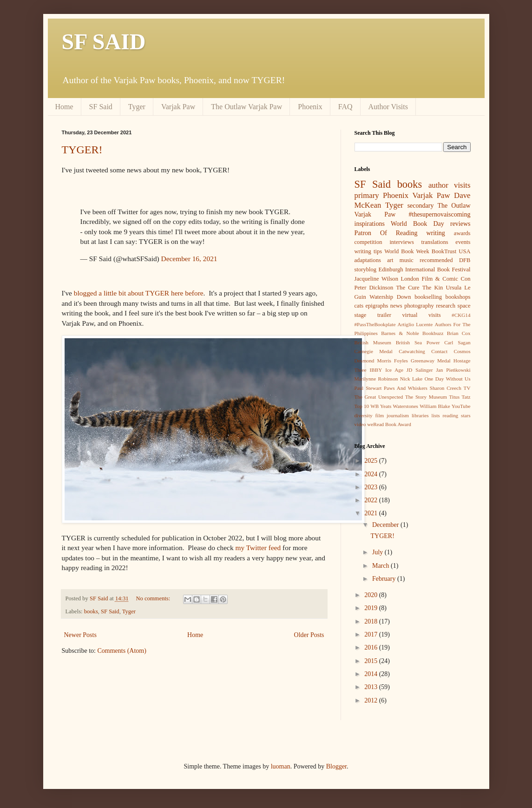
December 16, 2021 (189, 259)
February (385, 579)
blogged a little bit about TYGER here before (139, 293)
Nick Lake (411, 379)
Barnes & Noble (400, 333)
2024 (372, 474)
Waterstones (406, 406)
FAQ (345, 107)
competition (368, 242)
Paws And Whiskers (406, 388)
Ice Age (394, 370)
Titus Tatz (460, 397)
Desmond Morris (373, 361)
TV (467, 388)
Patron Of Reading (386, 233)
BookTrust (444, 251)
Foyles (401, 361)
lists (436, 415)
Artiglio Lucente (415, 324)
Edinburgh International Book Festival (425, 269)
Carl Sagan (457, 342)
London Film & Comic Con (436, 279)
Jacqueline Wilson (376, 279)
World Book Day (417, 224)
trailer (384, 315)
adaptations (368, 260)
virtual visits (422, 315)
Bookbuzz (433, 333)
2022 (372, 500)
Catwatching (412, 351)
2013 (372, 687)
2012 (372, 700)
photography (419, 306)
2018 (372, 621)
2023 (372, 487)
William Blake (435, 406)
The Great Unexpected (379, 397)
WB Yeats (381, 406)
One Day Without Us (448, 379)
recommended (436, 260)
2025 (372, 461)
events (463, 242)
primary (367, 195)
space (464, 306)
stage (361, 315)
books (91, 611)
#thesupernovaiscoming (440, 214)
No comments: (154, 598)
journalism (398, 415)
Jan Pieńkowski (453, 370)
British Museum (373, 342)
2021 (372, 513)
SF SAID (104, 42)
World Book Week (407, 251)
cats (359, 306)
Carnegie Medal (374, 351)
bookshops (458, 297)
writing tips (368, 251)
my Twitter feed (258, 548)
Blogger (336, 766)
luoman (281, 766)
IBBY (376, 370)
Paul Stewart (368, 388)
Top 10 (362, 406)
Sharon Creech (446, 388)
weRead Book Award (389, 424)
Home (64, 107)
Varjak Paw (178, 107)
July (378, 552)
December (386, 525)
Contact (439, 351)
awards (462, 233)
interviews (401, 242)
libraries (420, 415)
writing (435, 233)
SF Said (101, 107)
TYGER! (82, 150)
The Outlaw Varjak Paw (246, 107)
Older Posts (309, 635)
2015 (372, 661)
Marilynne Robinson (376, 379)
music (407, 260)
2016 (372, 647)
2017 (372, 634)
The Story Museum (426, 397)
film (380, 415)
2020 (372, 595)
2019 (372, 608)
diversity (364, 415)
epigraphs (377, 306)
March (381, 566)
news (396, 306)
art (390, 260)
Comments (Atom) (122, 651)
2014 (372, 674)
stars (466, 415)
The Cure (407, 288)
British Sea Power (418, 342)
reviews (460, 224)
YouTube (461, 406)
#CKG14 (461, 315)
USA (464, 251)
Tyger (137, 107)
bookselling (428, 297)
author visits (450, 185)
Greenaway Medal (431, 361)
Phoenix (310, 107)
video (360, 424)
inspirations (370, 224)
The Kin (433, 288)
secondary (421, 206)
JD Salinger (420, 370)
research (446, 306)
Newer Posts (80, 635)
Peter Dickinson (374, 288)
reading (451, 415)
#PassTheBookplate (375, 324)
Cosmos (462, 351)
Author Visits (388, 107)
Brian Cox (459, 333)
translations (435, 242)
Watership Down (390, 297)
